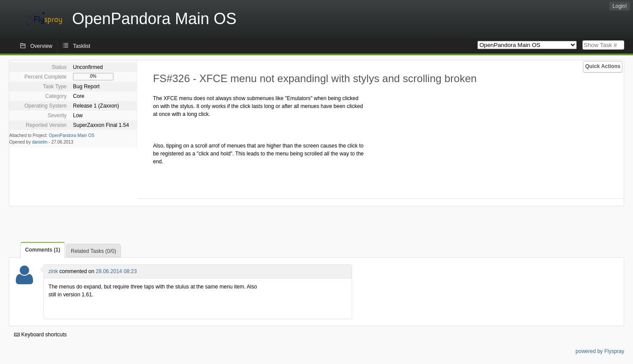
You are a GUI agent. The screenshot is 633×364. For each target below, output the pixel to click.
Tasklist (82, 46)
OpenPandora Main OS (72, 135)
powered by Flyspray (600, 351)
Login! (620, 6)
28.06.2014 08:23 (116, 271)
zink (53, 271)
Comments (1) (43, 250)
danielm (40, 142)
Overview (41, 46)
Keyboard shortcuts (40, 335)
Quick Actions (603, 66)
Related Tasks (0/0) (93, 251)
